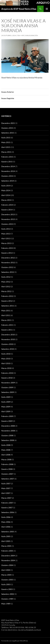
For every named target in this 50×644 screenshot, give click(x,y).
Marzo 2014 (6, 200)
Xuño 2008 (6, 445)
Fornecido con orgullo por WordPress (15, 641)
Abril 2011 (6, 315)
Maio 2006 (6, 522)
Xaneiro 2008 (7, 469)
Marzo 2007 (6, 498)
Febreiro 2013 (7, 248)
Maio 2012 (6, 282)
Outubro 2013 (7, 224)
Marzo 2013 (6, 243)
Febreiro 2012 (7, 296)
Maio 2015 (6, 142)
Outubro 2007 (7, 474)
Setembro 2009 (8, 392)
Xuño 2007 (6, 484)
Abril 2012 (6, 286)
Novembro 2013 (8, 219)
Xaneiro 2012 (7, 301)
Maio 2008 (6, 450)
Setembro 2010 (8, 349)
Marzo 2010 (6, 368)
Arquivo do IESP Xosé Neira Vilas (19, 9)
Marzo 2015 (6, 152)
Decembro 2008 (8, 426)
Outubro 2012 (7, 267)
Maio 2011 (6, 311)
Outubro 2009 (7, 387)
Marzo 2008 (6, 459)
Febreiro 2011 (7, 325)
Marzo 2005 (6, 546)
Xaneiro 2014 (7, 210)
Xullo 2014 (6, 186)
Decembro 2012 (8, 258)
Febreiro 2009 (7, 416)
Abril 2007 (6, 493)
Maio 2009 (6, 407)
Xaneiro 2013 (7, 253)
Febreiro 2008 (7, 464)
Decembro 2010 (8, 335)
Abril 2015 (6, 147)
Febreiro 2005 (7, 551)
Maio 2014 (6, 190)
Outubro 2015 (7, 128)
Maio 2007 (6, 488)
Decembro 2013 (8, 214)
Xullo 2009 (6, 397)
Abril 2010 (6, 363)
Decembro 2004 (8, 556)
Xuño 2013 (6, 229)
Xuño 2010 (6, 354)
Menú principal (47, 9)
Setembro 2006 (8, 512)
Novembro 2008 (8, 431)
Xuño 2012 (6, 277)
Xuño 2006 (6, 517)
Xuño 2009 (6, 402)
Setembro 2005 (8, 532)
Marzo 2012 (6, 291)
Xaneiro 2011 (7, 330)
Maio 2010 (6, 359)
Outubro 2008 (7, 435)
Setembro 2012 (8, 272)
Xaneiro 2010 (7, 378)
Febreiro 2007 (7, 503)
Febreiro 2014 (7, 205)
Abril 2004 (6, 570)
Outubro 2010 (7, 344)
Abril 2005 (6, 541)
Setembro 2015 (8, 133)
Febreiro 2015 (7, 157)
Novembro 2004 (8, 560)
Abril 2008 (6, 455)
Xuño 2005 (6, 536)
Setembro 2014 (8, 181)
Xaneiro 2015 (7, 162)
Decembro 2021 (8, 123)
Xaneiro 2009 (7, 421)
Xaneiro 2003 (7, 589)
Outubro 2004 (7, 565)
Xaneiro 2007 (7, 508)
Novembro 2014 (8, 171)
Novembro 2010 (8, 339)
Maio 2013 (6, 234)
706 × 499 (21, 35)
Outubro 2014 (7, 176)
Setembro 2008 (8, 440)
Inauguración (32, 35)
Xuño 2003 (6, 584)
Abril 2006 (6, 527)
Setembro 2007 (8, 479)
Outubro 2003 (7, 580)
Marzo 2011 (6, 320)
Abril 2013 (6, 238)
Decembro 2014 (8, 166)
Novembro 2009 (8, 383)
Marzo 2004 (6, 575)
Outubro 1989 (7, 599)
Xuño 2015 (6, 138)
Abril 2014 (6, 195)
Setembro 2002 (8, 594)
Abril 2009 (6, 411)
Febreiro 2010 (7, 373)
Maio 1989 (6, 604)
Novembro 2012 (8, 262)
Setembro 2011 (8, 306)
